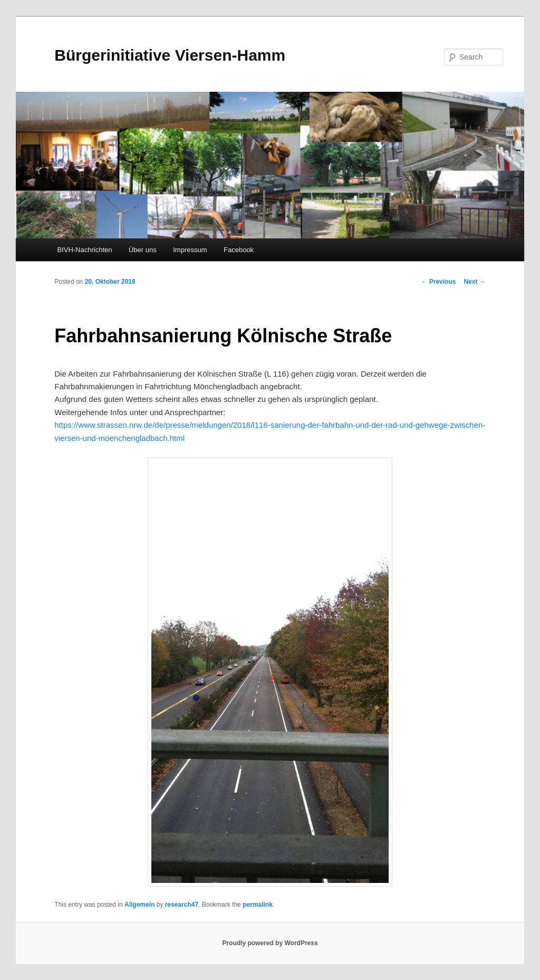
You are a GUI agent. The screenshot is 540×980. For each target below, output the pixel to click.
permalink (258, 905)
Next (474, 282)
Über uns (143, 250)
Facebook (239, 250)
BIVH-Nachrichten (84, 250)
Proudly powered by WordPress (270, 943)
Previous (438, 282)
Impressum (190, 250)
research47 (182, 905)
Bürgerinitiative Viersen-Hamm (170, 55)
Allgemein (139, 905)
